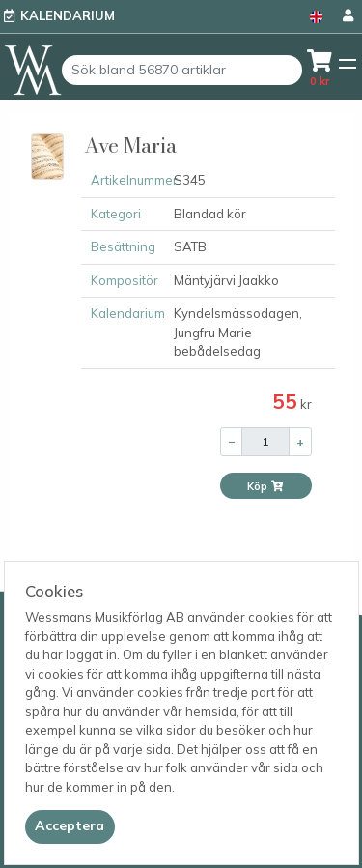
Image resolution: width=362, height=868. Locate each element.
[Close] (70, 826)
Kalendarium (68, 15)
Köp (265, 486)
